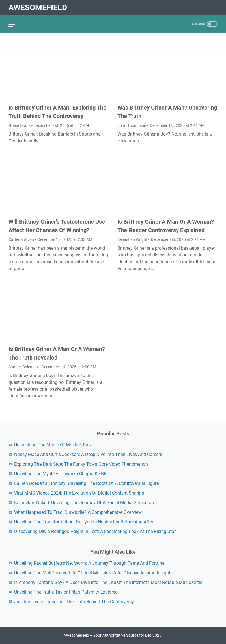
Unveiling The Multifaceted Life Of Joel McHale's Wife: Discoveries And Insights (93, 573)
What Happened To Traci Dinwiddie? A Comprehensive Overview (78, 512)
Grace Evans (20, 125)
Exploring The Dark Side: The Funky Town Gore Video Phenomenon (81, 464)
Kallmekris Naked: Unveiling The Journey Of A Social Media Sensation (84, 503)
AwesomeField (38, 8)
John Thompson (132, 125)
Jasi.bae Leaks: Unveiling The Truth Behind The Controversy (74, 602)
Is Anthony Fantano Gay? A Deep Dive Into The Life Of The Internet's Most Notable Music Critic (108, 582)
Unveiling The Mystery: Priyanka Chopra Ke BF (60, 474)
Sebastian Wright (132, 239)
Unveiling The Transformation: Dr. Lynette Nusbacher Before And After (84, 522)
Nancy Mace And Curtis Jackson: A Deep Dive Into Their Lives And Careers (88, 454)
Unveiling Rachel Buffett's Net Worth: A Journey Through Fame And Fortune (89, 563)
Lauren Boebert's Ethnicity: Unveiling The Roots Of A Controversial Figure (86, 483)
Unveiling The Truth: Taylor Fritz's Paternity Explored (66, 592)
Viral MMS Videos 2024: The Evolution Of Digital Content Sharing (79, 493)
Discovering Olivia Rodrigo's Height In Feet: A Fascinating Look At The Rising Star (95, 531)
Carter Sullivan (21, 239)
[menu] (15, 24)
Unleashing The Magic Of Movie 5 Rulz (53, 445)
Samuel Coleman (23, 367)
